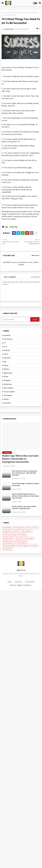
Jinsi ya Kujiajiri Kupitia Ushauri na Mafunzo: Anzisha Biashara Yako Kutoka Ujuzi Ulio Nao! (25, 496)
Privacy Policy (30, 582)
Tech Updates (8, 395)
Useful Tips (11, 13)
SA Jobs (6, 377)
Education (7, 350)
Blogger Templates (24, 585)
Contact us (18, 582)
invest (15, 124)
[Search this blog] (16, 319)
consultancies (8, 339)
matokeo (6, 369)
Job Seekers (7, 358)
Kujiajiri (6, 365)
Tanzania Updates (9, 392)
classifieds (7, 335)
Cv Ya (5, 347)
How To (6, 354)
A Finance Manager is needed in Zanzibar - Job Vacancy (26, 484)
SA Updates (7, 380)
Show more (35, 255)
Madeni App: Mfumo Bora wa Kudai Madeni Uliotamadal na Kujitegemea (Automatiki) (20, 459)
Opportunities (8, 373)
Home (4, 13)
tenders (6, 399)
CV (5, 343)
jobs (5, 362)
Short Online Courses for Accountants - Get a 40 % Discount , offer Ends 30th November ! (25, 473)
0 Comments (35, 277)
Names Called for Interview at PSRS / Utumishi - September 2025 (24, 507)
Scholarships (8, 384)
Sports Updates (8, 388)
